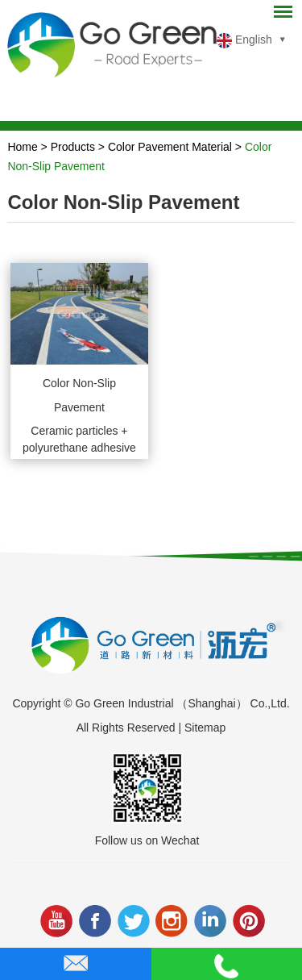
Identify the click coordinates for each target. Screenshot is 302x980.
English (244, 41)
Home (22, 147)
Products (73, 147)
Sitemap (205, 728)
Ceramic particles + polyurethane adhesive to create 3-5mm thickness (79, 442)
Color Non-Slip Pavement (79, 395)
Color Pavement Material (170, 147)
